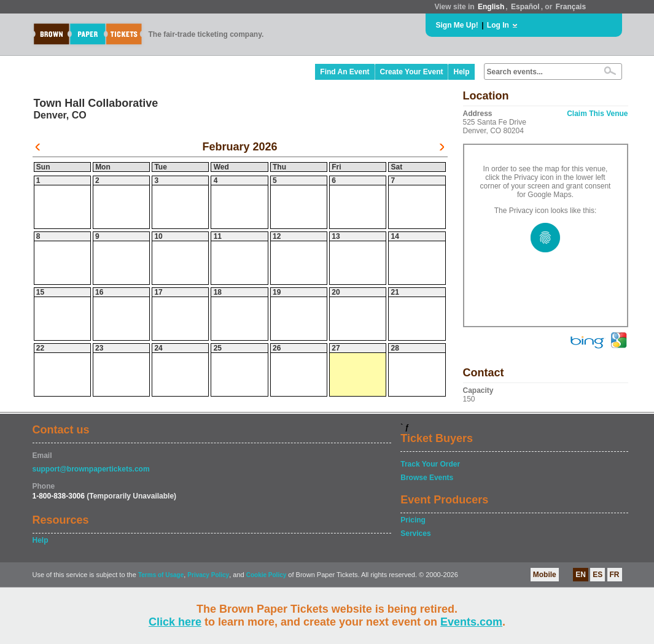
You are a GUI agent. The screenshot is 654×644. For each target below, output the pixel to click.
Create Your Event (412, 72)
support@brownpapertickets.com (91, 469)
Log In (498, 25)
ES (598, 575)
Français (571, 7)
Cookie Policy (267, 575)
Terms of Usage (161, 575)
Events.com (471, 622)
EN (581, 575)
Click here (175, 622)
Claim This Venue (597, 114)
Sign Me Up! (457, 25)
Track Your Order (430, 464)
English (491, 7)
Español (525, 7)
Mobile (545, 575)
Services (415, 533)
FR (615, 575)
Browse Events (427, 478)
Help (461, 72)
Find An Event (345, 72)
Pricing (413, 520)
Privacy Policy (208, 575)
